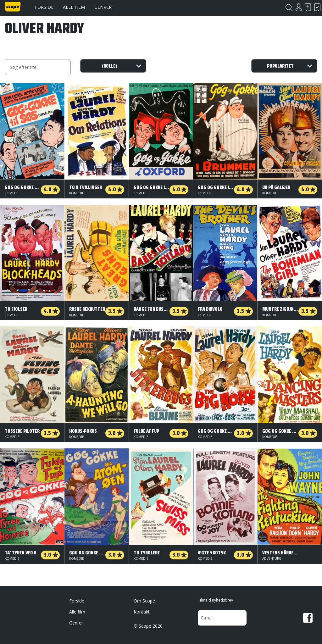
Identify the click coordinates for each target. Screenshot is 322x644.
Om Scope (144, 601)
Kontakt (142, 612)
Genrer (103, 7)
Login (298, 7)
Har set (317, 7)
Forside (44, 7)
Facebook (308, 618)
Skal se (308, 7)
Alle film (74, 7)
